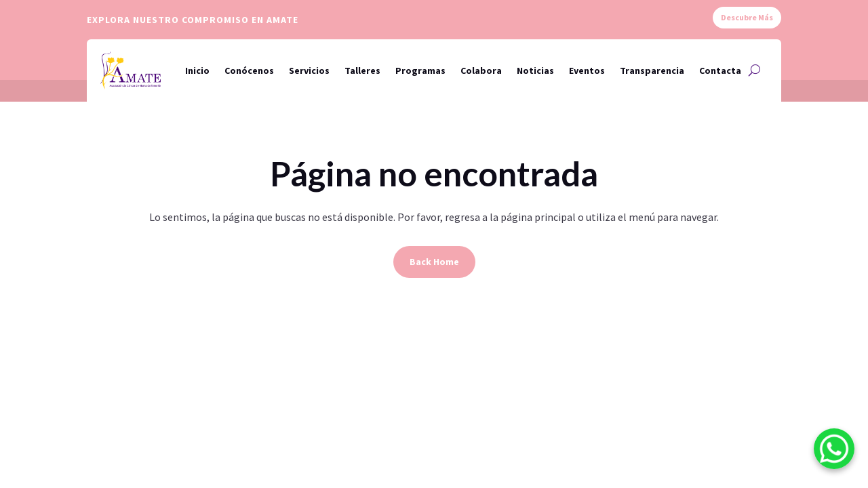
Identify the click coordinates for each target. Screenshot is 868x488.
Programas (420, 70)
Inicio (197, 70)
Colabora (481, 70)
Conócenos (249, 70)
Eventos (587, 70)
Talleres (362, 70)
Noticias (535, 70)
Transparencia (652, 70)
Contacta (720, 70)
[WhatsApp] (834, 451)
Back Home (434, 262)
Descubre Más (747, 17)
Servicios (309, 70)
